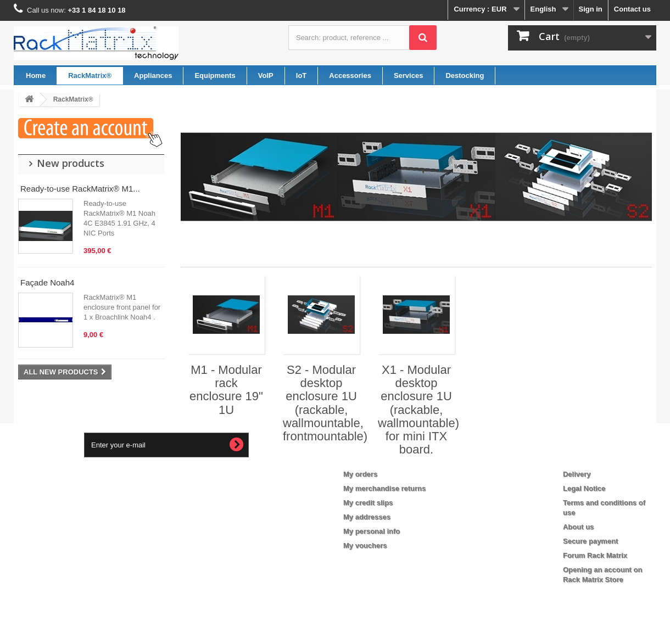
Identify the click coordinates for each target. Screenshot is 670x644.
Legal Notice (584, 488)
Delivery (577, 474)
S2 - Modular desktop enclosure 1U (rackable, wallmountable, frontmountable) (325, 403)
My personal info (372, 531)
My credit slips (368, 503)
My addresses (367, 517)
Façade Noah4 (47, 282)
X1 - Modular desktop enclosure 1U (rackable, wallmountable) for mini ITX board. (418, 410)
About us (578, 527)
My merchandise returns (384, 488)
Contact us (632, 9)
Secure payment (590, 541)
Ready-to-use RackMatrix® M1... (80, 189)
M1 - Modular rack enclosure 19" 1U (226, 390)
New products (71, 163)
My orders (360, 474)
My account (371, 456)
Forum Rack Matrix (595, 555)
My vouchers (365, 545)
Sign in (590, 9)
